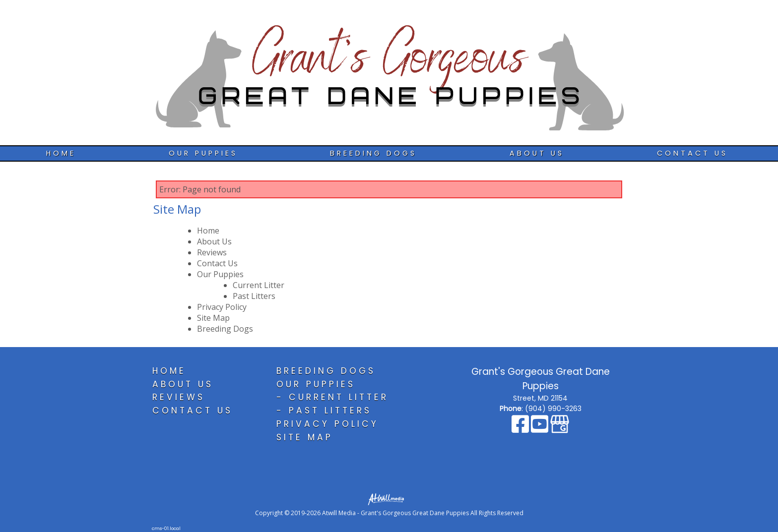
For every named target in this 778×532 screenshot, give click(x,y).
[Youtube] (541, 429)
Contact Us (692, 153)
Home (61, 153)
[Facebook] (521, 429)
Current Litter (259, 285)
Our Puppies (203, 153)
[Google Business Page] (560, 429)
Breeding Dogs (373, 153)
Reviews (212, 252)
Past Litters (254, 296)
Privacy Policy (222, 307)
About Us (537, 153)
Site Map (213, 318)
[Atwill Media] (389, 499)
